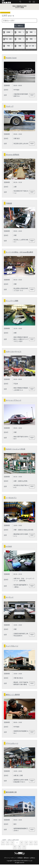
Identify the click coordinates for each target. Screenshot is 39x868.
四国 (20, 46)
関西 (31, 39)
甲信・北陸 (8, 39)
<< (3, 846)
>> (24, 850)
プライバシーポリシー (10, 861)
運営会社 (26, 861)
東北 (20, 32)
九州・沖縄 (31, 46)
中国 (8, 46)
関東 (31, 32)
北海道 (8, 32)
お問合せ (33, 861)
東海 (20, 39)
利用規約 (20, 861)
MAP (32, 95)
